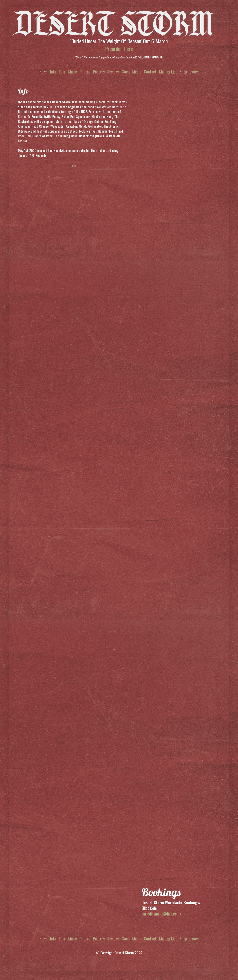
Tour (62, 72)
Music (73, 72)
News (43, 72)
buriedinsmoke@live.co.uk (161, 914)
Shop (183, 72)
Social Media (132, 72)
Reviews (113, 72)
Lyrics (194, 72)
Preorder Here (119, 49)
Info (53, 72)
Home (73, 166)
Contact (150, 72)
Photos (85, 72)
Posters (99, 72)
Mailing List (168, 72)
